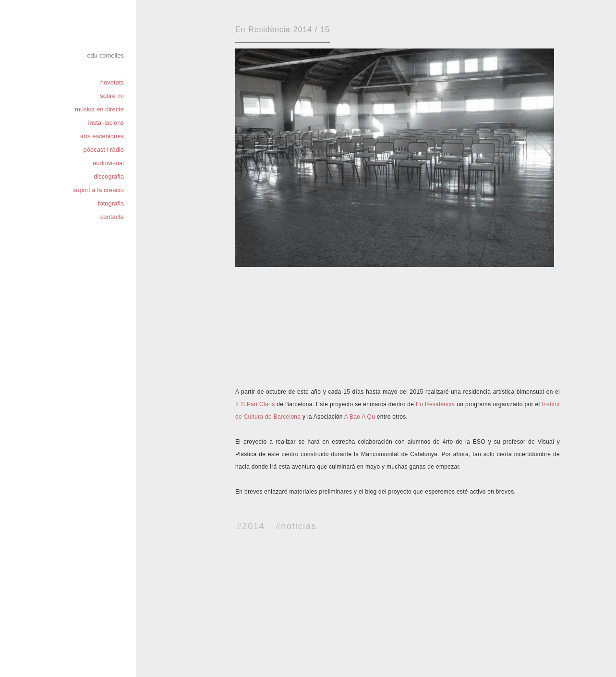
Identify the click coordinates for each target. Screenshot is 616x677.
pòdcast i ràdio (103, 150)
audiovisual (108, 163)
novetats (112, 82)
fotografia (111, 203)
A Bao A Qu (360, 417)
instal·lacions (106, 123)
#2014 (251, 526)
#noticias (296, 526)
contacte (112, 217)
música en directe (99, 109)
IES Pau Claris (255, 404)
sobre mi (112, 96)
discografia (109, 176)
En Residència (435, 404)
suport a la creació (98, 190)
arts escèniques (102, 136)
